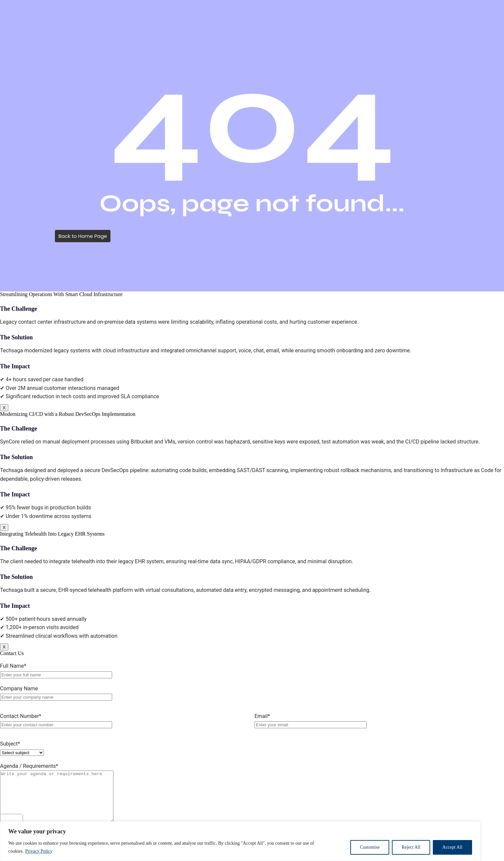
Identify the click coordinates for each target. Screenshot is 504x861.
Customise (370, 847)
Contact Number (21, 716)
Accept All (452, 847)
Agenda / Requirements (29, 766)
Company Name (19, 689)
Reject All (411, 847)
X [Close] (4, 408)
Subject (10, 744)
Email (262, 716)
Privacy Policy (39, 851)
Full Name (13, 666)
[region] (252, 841)
